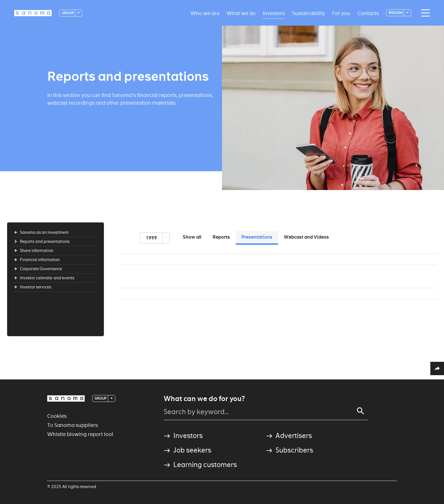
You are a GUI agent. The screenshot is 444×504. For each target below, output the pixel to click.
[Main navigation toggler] (424, 13)
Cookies (57, 416)
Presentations (257, 237)
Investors (274, 13)
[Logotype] (33, 13)
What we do (241, 13)
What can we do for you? (204, 399)
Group (68, 13)
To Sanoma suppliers (73, 425)
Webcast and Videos (306, 237)
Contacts (368, 13)
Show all (192, 237)
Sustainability (309, 13)
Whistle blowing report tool (80, 434)
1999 (152, 238)
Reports (221, 237)
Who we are (205, 13)
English (396, 13)
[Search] (361, 411)
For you (341, 13)
